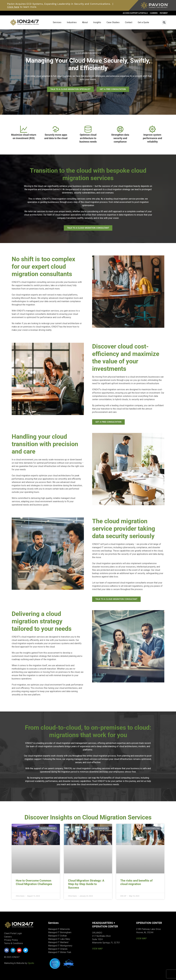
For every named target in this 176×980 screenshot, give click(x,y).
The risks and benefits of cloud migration (136, 882)
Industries (72, 22)
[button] (164, 22)
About (85, 22)
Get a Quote (143, 22)
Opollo (31, 963)
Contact (129, 22)
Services (57, 22)
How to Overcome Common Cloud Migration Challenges (34, 882)
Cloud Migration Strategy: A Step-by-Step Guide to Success (86, 884)
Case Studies (113, 22)
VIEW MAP (97, 949)
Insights (97, 22)
